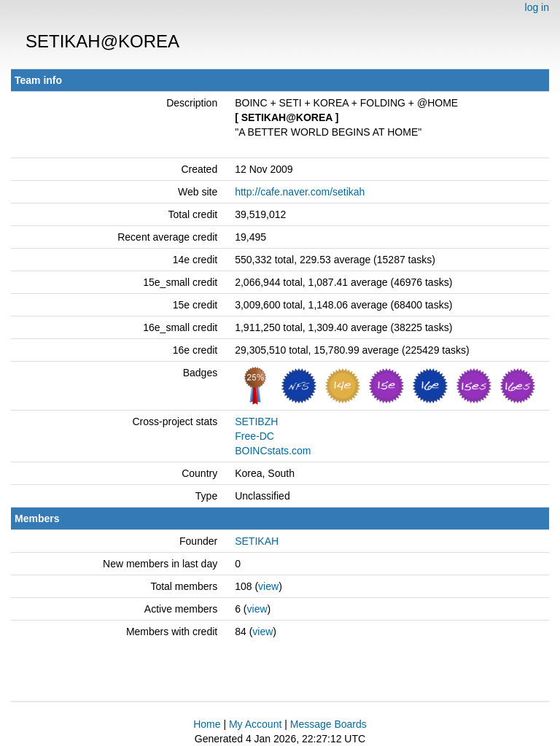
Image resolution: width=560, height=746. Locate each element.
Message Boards (328, 724)
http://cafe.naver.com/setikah (300, 192)
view (268, 586)
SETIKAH (257, 541)
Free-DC (254, 436)
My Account (255, 724)
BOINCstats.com (273, 451)
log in (537, 7)
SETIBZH (256, 421)
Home (207, 724)
